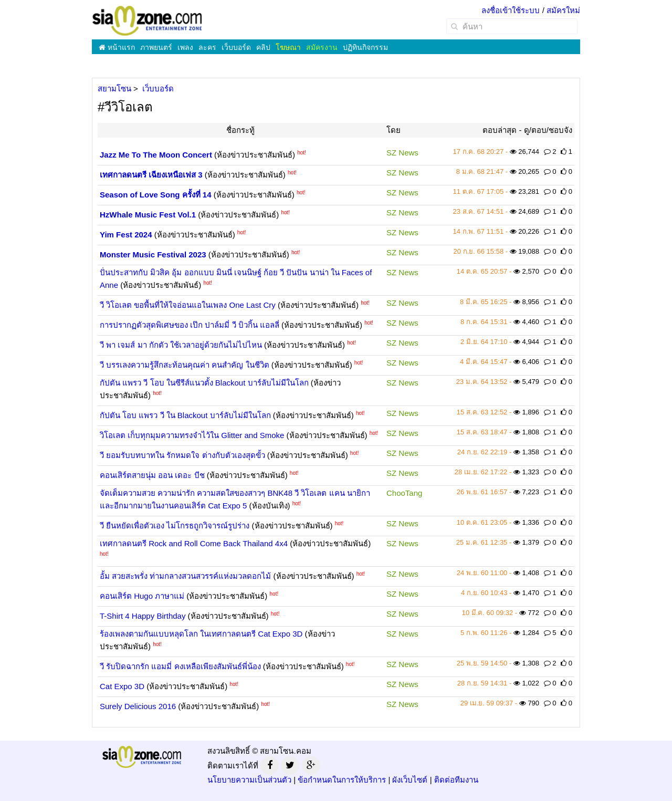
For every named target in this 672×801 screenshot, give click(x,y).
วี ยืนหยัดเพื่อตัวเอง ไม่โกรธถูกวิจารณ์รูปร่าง (175, 526)
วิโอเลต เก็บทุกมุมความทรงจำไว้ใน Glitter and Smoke (192, 435)
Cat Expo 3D (122, 686)
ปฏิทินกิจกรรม (365, 47)
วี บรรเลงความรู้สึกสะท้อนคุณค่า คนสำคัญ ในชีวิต (185, 365)
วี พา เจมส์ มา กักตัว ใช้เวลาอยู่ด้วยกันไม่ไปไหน (181, 345)
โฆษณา (288, 47)
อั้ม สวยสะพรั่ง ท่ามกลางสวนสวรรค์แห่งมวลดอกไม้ (185, 576)
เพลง (185, 47)
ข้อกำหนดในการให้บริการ (342, 780)
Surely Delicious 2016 (138, 706)
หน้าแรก (117, 47)
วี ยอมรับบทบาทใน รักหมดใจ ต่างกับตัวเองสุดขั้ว (182, 455)
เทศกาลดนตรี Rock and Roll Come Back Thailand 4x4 (194, 543)
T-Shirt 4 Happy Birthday (143, 616)
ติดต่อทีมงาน (456, 780)
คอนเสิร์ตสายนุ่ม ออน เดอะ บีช (152, 475)
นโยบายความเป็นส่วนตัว (249, 780)
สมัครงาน (322, 47)
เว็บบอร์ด (236, 47)
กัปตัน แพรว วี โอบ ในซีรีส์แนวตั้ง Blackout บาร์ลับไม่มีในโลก (204, 383)
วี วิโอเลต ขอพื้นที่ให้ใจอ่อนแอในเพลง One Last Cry (188, 305)
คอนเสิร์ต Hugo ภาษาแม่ (142, 596)
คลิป (263, 47)
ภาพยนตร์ (156, 47)
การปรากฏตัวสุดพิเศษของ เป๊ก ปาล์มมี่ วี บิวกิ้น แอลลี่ (190, 325)
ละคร (207, 47)
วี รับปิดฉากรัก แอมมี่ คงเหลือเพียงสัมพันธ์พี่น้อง (180, 666)
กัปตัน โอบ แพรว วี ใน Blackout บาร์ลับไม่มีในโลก (185, 415)
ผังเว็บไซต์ (410, 780)
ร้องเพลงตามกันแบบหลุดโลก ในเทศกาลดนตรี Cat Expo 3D (201, 634)
